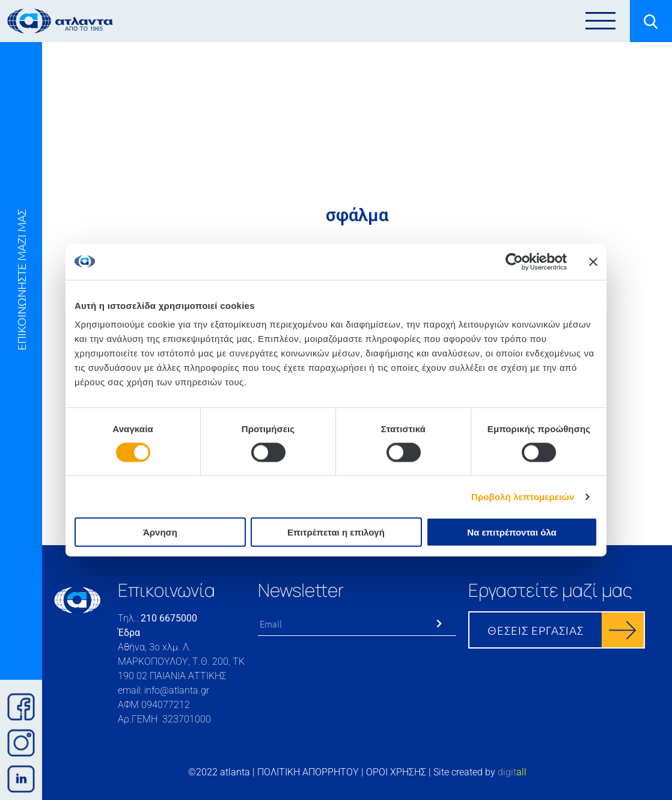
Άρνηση (160, 532)
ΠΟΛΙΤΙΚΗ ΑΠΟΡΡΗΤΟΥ (308, 772)
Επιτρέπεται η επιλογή (336, 532)
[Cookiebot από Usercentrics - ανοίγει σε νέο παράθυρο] (514, 261)
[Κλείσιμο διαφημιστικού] (593, 261)
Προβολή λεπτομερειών (523, 496)
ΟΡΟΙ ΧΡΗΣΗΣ (396, 772)
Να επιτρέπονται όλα (512, 532)
